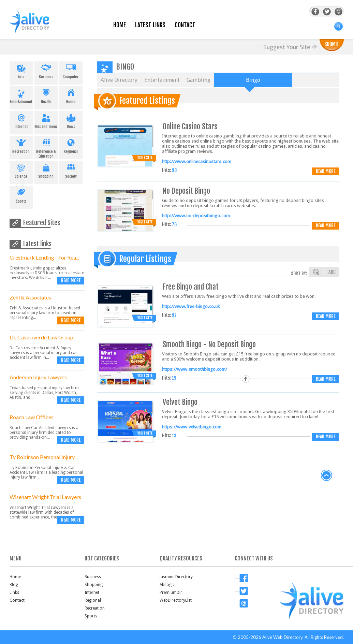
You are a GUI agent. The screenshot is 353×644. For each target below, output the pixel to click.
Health (46, 95)
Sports (21, 195)
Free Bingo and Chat (191, 287)
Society (71, 170)
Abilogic (167, 585)
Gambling (198, 80)
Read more (71, 280)
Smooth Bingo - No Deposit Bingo (209, 344)
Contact (185, 25)
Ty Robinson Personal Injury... (43, 457)
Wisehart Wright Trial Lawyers (45, 497)
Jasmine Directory (176, 577)
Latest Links (150, 25)
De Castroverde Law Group (41, 337)
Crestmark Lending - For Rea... (44, 257)
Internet (21, 120)
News (71, 120)
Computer (71, 70)
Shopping (46, 170)
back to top (327, 475)
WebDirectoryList (176, 600)
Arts (21, 70)
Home (120, 25)
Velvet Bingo (180, 402)
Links (14, 592)
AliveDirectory (37, 26)
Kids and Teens (46, 120)
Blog (14, 585)
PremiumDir (171, 592)
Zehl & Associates (30, 297)
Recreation (21, 145)
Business (46, 70)
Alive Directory (119, 80)
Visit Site (145, 158)
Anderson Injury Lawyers (38, 377)
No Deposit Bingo (186, 191)
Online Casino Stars (190, 126)
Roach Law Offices (32, 417)
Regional (71, 145)
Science (21, 170)
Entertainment (21, 95)
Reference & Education (46, 147)
